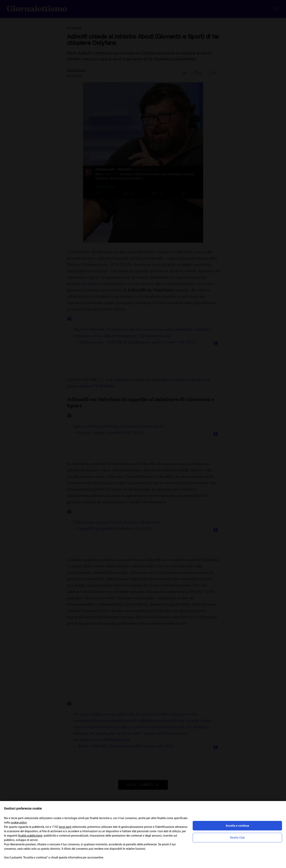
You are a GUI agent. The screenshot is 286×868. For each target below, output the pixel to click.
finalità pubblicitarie (30, 836)
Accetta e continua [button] (237, 826)
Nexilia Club (237, 838)
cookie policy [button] (19, 822)
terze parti (65, 827)
